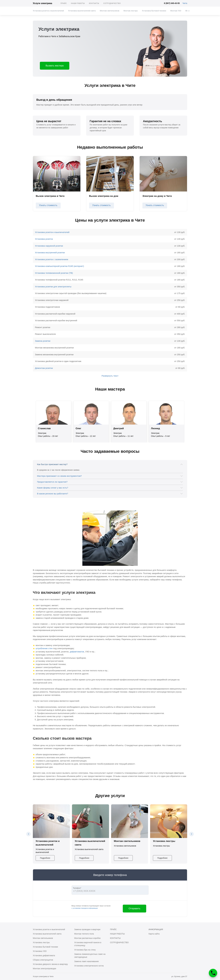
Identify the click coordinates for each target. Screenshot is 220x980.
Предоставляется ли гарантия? (52, 482)
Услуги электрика (42, 3)
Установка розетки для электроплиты (53, 287)
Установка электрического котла (89, 966)
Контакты (94, 3)
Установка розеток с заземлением (51, 259)
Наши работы (78, 3)
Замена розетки (43, 341)
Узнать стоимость (48, 205)
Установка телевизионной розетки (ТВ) (54, 273)
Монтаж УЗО (176, 11)
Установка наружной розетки (49, 246)
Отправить (134, 908)
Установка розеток (44, 239)
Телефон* (77, 888)
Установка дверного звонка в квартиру (50, 964)
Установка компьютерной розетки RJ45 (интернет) (59, 266)
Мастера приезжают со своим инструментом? (59, 476)
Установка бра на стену (85, 950)
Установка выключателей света (82, 11)
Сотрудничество (112, 3)
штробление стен (44, 648)
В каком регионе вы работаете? (53, 494)
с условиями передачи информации (85, 908)
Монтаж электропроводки (44, 969)
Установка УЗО (40, 951)
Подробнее (45, 858)
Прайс (64, 3)
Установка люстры (41, 942)
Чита (185, 3)
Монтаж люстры (131, 11)
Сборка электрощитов (43, 960)
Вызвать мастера (55, 66)
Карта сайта (154, 934)
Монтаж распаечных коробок (87, 938)
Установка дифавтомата (44, 955)
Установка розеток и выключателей (48, 11)
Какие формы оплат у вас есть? (53, 488)
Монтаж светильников (110, 11)
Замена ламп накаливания (86, 961)
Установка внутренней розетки (50, 252)
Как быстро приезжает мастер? (52, 464)
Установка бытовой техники (154, 11)
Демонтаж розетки (44, 368)
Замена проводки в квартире (87, 929)
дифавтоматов (77, 652)
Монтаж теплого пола (84, 934)
